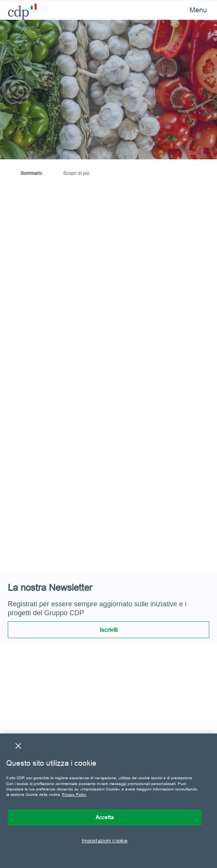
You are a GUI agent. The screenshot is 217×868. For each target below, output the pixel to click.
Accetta (105, 817)
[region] (108, 801)
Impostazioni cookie (105, 840)
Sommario (31, 173)
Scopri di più (76, 173)
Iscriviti (108, 630)
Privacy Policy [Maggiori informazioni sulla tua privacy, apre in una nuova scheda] (74, 795)
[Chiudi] (18, 746)
